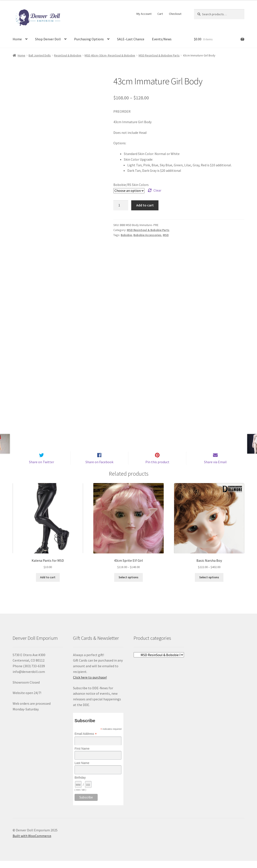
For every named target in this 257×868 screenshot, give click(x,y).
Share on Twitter (42, 469)
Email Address (86, 741)
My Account (144, 14)
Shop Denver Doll (48, 39)
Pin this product (157, 469)
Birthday (80, 785)
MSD (166, 235)
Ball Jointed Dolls (40, 55)
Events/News (162, 39)
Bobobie (126, 235)
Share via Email (215, 469)
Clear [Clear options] (157, 190)
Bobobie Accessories (147, 235)
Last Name (82, 770)
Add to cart (145, 205)
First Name (82, 756)
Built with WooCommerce (32, 843)
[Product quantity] (121, 205)
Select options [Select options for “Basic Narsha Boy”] (209, 584)
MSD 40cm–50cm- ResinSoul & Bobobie (110, 55)
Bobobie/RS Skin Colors (131, 185)
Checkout (175, 14)
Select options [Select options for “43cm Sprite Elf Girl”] (128, 584)
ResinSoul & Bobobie (68, 55)
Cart (160, 14)
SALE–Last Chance (131, 39)
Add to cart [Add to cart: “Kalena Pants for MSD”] (48, 584)
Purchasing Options (89, 39)
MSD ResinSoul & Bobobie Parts (159, 55)
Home (17, 39)
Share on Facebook (99, 469)
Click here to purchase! (90, 684)
